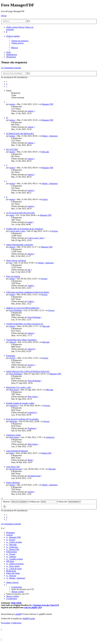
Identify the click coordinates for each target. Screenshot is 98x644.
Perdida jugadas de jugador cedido (20, 403)
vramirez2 (13, 406)
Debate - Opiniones (50, 136)
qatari (12, 215)
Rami (12, 453)
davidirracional (16, 469)
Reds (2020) (16, 603)
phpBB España (29, 618)
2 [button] (7, 84)
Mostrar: (16, 502)
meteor (12, 104)
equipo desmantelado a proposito (20, 245)
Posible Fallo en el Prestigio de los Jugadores (25, 229)
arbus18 (13, 342)
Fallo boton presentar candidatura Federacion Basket (28, 292)
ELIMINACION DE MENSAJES (20, 134)
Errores (45, 199)
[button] (7, 86)
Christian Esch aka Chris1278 (46, 605)
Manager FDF (47, 104)
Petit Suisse (14, 390)
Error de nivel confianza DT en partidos (22, 419)
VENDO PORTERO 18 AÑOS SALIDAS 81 (25, 324)
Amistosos (50, 437)
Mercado (45, 152)
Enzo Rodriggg (16, 310)
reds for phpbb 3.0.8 (33, 607)
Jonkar (12, 279)
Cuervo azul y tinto (17, 231)
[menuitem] (7, 32)
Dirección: (70, 502)
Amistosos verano (13, 435)
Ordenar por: (44, 502)
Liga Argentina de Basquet (17, 451)
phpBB (18, 614)
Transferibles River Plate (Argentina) (21, 340)
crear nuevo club (13, 467)
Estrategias (11, 356)
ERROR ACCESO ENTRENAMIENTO (23, 308)
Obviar (4, 16)
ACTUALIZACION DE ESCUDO (20, 213)
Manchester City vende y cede (19, 387)
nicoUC (13, 358)
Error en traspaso (13, 276)
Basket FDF (47, 453)
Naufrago (13, 421)
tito (11, 263)
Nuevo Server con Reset (16, 260)
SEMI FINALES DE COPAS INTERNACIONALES (28, 371)
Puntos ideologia (13, 483)
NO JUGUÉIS (12, 149)
